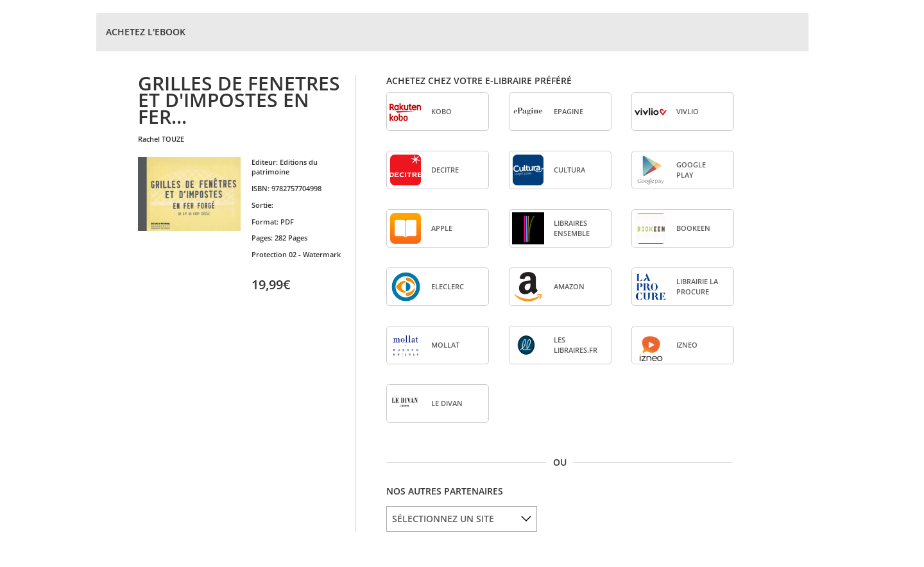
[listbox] (462, 519)
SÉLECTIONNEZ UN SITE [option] (443, 519)
